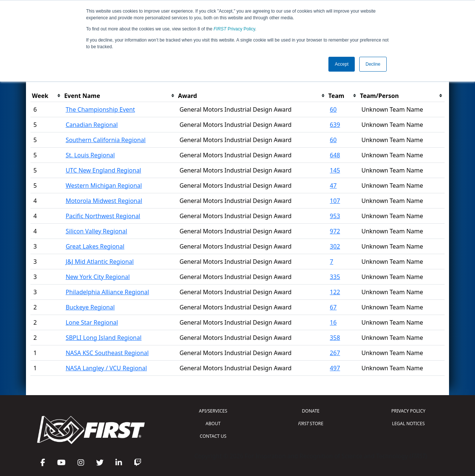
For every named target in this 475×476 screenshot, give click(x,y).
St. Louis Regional (90, 155)
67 (333, 307)
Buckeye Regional (90, 307)
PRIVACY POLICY (408, 411)
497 (335, 368)
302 (335, 246)
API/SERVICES (213, 411)
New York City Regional (98, 277)
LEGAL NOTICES (408, 424)
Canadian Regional (92, 125)
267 (335, 353)
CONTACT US (213, 436)
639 (335, 125)
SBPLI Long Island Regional (104, 338)
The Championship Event (100, 109)
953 (335, 216)
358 (335, 338)
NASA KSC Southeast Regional (107, 353)
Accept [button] (342, 64)
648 (335, 155)
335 (335, 277)
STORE (311, 424)
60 (333, 109)
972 (335, 231)
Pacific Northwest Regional (103, 216)
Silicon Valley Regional (96, 231)
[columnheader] (47, 96)
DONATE (311, 411)
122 (335, 292)
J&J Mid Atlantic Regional (100, 262)
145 (335, 170)
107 (335, 201)
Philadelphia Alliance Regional (107, 292)
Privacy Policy (235, 29)
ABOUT (213, 424)
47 (333, 186)
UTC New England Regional (103, 170)
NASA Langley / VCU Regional (106, 368)
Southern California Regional (106, 140)
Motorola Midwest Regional (104, 201)
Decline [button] (373, 64)
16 (333, 322)
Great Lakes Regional (95, 246)
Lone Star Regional (92, 322)
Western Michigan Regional (104, 186)
